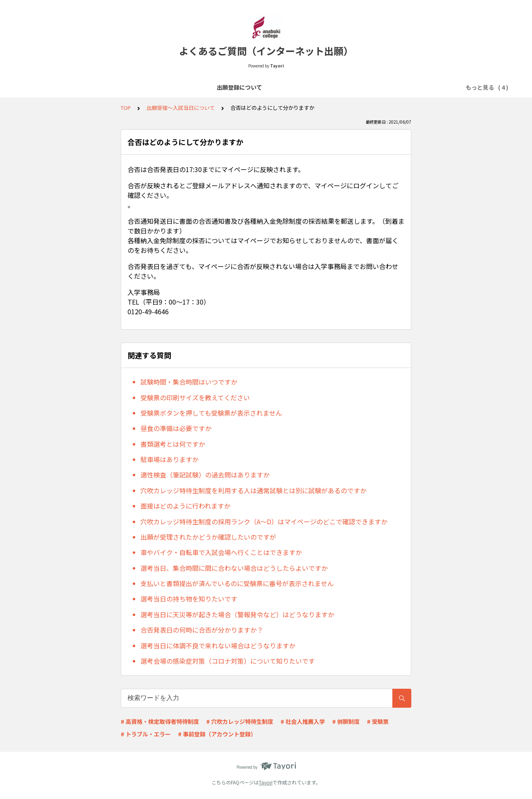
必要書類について (269, 87)
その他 (396, 87)
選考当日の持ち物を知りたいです (189, 599)
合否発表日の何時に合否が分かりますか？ (202, 630)
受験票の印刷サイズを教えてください (195, 397)
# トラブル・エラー (146, 734)
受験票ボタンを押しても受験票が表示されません (211, 413)
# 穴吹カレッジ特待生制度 (240, 721)
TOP (126, 108)
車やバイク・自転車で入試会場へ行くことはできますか (221, 552)
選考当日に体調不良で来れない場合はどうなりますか (218, 646)
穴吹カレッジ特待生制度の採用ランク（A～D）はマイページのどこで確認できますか (264, 521)
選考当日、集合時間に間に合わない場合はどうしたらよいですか (234, 568)
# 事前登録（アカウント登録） (217, 734)
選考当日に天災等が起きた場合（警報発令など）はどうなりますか (237, 614)
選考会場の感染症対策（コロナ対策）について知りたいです (228, 661)
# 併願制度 (346, 721)
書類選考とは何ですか (173, 444)
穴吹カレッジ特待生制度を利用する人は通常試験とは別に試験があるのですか (253, 490)
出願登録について (139, 87)
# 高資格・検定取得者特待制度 (160, 721)
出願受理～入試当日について (339, 87)
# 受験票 (378, 721)
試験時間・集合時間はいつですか (189, 382)
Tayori (266, 782)
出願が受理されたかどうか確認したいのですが (208, 537)
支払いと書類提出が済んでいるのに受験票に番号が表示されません (237, 583)
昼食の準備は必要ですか (176, 428)
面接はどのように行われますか (185, 506)
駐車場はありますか (170, 459)
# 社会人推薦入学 (303, 721)
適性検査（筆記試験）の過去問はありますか (205, 475)
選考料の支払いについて (204, 87)
